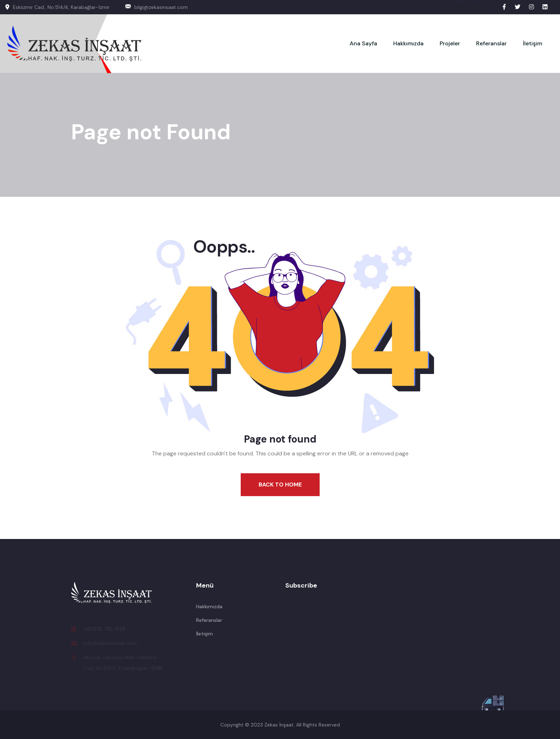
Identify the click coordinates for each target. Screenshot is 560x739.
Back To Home (280, 485)
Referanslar (491, 43)
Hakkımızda (408, 43)
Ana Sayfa (363, 43)
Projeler (450, 43)
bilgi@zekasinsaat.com (157, 7)
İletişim (532, 43)
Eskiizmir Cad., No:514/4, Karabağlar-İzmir (57, 7)
